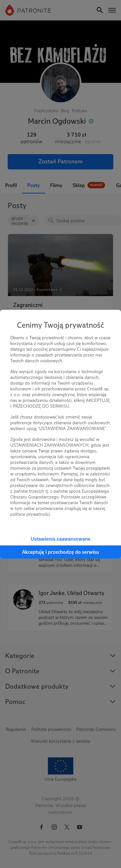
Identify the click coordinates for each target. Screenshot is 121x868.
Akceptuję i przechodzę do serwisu (60, 552)
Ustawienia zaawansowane (60, 539)
